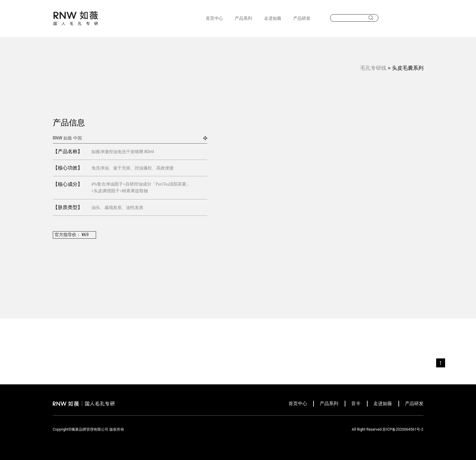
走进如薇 (273, 18)
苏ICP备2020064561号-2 (403, 429)
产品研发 (302, 18)
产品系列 (243, 18)
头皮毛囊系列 (408, 68)
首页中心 (214, 18)
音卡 (356, 404)
